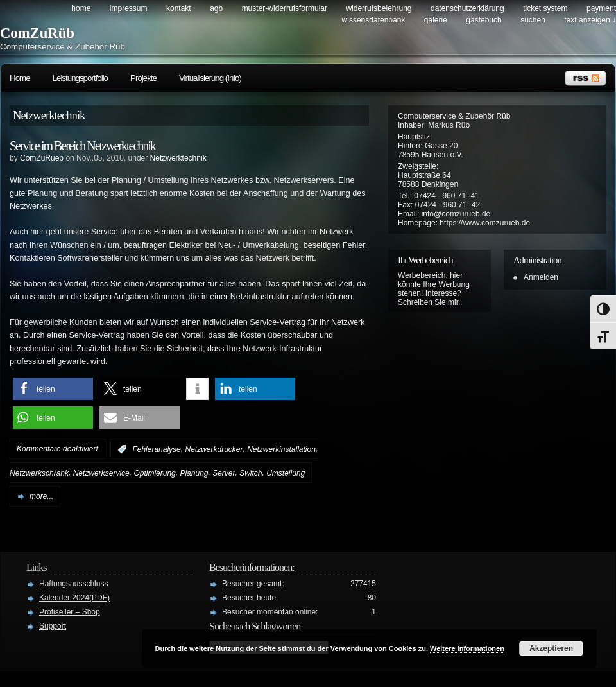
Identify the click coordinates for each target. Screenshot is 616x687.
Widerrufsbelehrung (379, 8)
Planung (194, 473)
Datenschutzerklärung (467, 8)
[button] (53, 389)
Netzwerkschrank (39, 473)
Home (81, 8)
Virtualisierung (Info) (210, 78)
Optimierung (154, 473)
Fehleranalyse (156, 449)
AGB (216, 8)
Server (224, 473)
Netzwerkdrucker (214, 449)
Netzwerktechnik (178, 158)
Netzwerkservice (101, 473)
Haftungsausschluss (73, 584)
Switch (251, 473)
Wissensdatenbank (374, 20)
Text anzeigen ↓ (590, 20)
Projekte (143, 78)
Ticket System (545, 8)
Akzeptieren (551, 648)
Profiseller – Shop (70, 612)
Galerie (436, 20)
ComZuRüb (37, 33)
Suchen (533, 20)
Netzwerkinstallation (281, 449)
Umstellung (286, 473)
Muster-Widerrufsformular (285, 8)
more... (41, 496)
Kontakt (179, 8)
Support (53, 626)
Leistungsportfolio (80, 78)
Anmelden (541, 277)
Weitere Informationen (467, 648)
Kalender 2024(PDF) (74, 598)
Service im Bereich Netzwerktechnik (82, 146)
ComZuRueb (42, 158)
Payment (601, 8)
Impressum (129, 8)
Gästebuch (483, 20)
